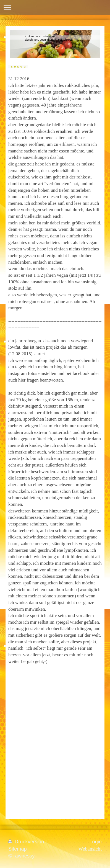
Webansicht (90, 849)
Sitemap (18, 849)
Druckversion (27, 842)
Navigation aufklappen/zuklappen (55, 7)
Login (95, 842)
